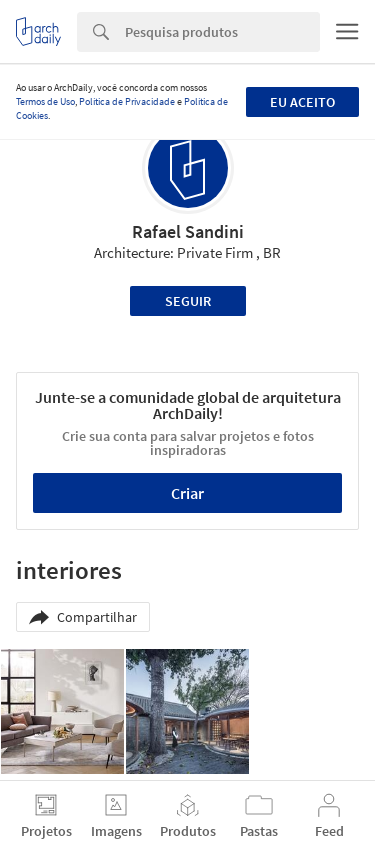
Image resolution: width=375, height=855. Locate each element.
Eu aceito (302, 102)
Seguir (188, 301)
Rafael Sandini (188, 231)
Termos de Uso (45, 101)
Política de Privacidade (127, 101)
